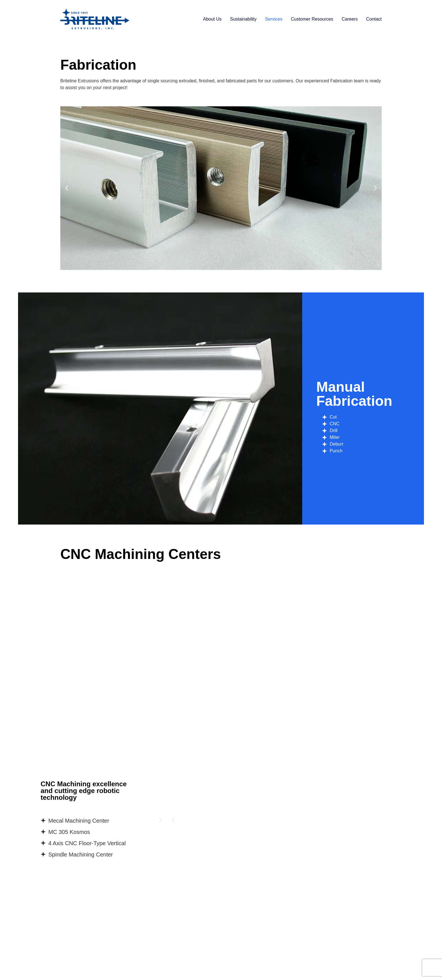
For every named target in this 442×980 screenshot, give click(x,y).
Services (274, 19)
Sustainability (243, 19)
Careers (350, 19)
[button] (67, 188)
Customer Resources (312, 19)
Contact (374, 19)
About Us (212, 19)
